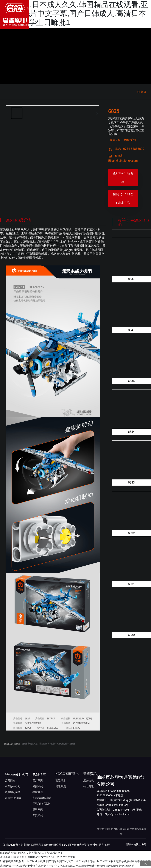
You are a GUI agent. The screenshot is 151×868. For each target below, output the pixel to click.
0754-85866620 (134, 149)
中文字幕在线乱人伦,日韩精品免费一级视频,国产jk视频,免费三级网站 (94, 866)
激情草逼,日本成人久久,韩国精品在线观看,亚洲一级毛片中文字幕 (38, 857)
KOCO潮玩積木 (67, 774)
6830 (131, 635)
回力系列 (38, 781)
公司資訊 (88, 786)
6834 (131, 432)
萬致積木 (39, 774)
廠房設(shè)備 (13, 798)
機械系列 (130, 140)
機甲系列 (38, 809)
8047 (131, 330)
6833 (131, 483)
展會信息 (88, 781)
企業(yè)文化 (12, 786)
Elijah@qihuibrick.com (123, 161)
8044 (131, 279)
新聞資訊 (90, 774)
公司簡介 (10, 781)
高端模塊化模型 (42, 798)
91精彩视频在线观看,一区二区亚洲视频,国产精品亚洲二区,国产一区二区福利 (44, 861)
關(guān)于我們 (16, 774)
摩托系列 (38, 815)
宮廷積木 (61, 781)
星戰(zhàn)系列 (41, 804)
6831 (131, 584)
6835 (131, 381)
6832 (131, 533)
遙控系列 (38, 786)
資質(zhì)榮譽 (13, 792)
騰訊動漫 (61, 786)
